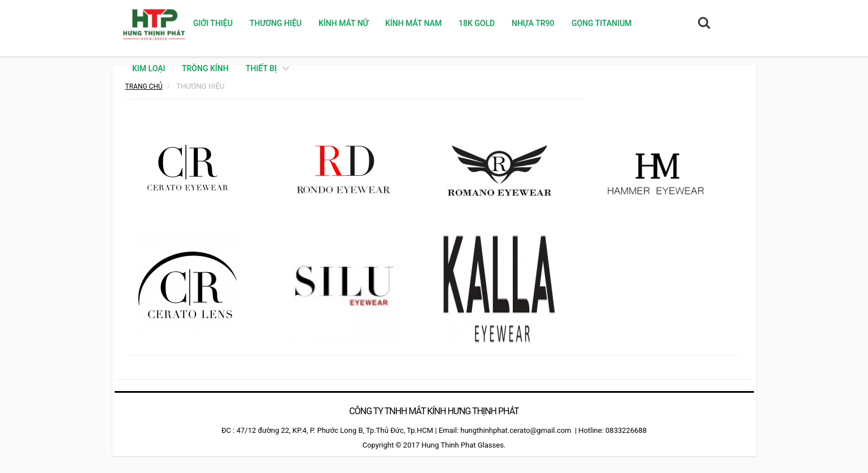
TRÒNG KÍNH (205, 68)
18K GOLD (477, 23)
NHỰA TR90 (533, 23)
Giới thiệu (212, 23)
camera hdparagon (739, 376)
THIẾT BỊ (261, 68)
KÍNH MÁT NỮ (343, 23)
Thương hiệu (275, 23)
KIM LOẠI (149, 68)
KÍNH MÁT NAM (413, 23)
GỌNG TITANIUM (601, 23)
